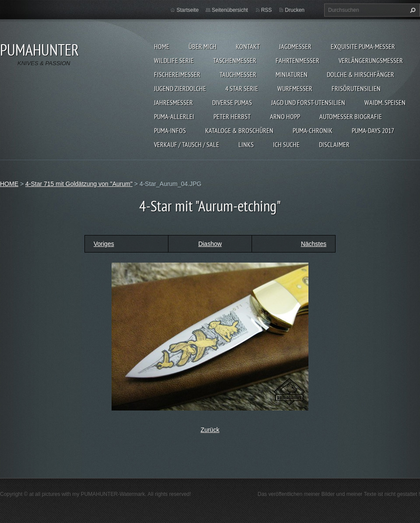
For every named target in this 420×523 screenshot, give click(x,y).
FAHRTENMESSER (297, 60)
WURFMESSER (295, 88)
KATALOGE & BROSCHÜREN (239, 130)
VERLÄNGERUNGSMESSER (371, 60)
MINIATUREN (292, 74)
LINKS (246, 144)
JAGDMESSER (295, 46)
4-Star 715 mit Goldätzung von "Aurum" (79, 184)
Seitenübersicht (230, 10)
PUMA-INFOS (170, 130)
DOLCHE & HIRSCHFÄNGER (360, 74)
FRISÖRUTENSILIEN (356, 88)
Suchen (412, 10)
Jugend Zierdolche (180, 88)
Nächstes (314, 244)
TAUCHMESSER (238, 74)
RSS (267, 10)
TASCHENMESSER (235, 60)
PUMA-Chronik (313, 130)
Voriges (104, 244)
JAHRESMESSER (173, 102)
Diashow (210, 244)
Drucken (295, 10)
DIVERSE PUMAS (232, 102)
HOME (162, 46)
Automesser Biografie (351, 116)
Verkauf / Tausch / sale (187, 144)
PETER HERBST (232, 116)
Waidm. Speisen (385, 102)
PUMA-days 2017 (373, 130)
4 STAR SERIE (242, 88)
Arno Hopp (285, 116)
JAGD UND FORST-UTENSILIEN (308, 102)
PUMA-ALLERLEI (174, 116)
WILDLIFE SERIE (174, 60)
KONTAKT (248, 46)
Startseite (187, 10)
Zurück (210, 430)
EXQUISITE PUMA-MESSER (363, 46)
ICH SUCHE (286, 144)
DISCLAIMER (334, 144)
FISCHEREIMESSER (177, 74)
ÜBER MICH (203, 46)
